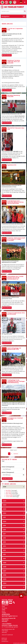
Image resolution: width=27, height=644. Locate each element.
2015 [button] (4, 542)
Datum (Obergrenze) (8, 472)
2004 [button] (5, 583)
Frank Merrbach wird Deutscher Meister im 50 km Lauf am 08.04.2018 (15, 202)
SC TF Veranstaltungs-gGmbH (10, 627)
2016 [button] (4, 538)
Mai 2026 (8, 490)
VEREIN (3, 610)
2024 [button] (5, 505)
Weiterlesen (7, 55)
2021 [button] (4, 517)
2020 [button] (5, 521)
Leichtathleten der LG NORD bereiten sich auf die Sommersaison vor (15, 278)
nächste (16, 454)
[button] (25, 2)
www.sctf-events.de (7, 635)
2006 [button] (5, 575)
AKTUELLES (4, 608)
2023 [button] (4, 509)
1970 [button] (4, 587)
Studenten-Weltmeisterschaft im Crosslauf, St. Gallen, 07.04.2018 (16, 239)
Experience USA (12, 165)
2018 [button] (4, 530)
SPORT (4, 611)
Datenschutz (5, 641)
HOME (3, 607)
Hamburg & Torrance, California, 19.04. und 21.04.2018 (14, 62)
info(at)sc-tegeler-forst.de (10, 625)
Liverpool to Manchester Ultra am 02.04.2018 (16, 314)
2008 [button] (5, 567)
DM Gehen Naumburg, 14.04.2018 (14, 96)
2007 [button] (5, 571)
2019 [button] (4, 526)
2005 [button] (5, 579)
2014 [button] (4, 546)
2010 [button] (4, 559)
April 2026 (8, 492)
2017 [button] (4, 534)
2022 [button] (5, 513)
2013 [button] (4, 550)
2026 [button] (5, 487)
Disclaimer (4, 640)
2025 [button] (5, 501)
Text (3, 461)
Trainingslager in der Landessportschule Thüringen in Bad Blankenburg (16, 381)
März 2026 (8, 494)
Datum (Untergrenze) (8, 467)
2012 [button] (4, 554)
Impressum (4, 638)
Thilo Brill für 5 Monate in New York (16, 129)
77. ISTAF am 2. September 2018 (15, 29)
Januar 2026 (9, 497)
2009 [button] (5, 563)
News (2, 20)
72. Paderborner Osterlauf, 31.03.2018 (15, 419)
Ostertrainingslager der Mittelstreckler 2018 (14, 349)
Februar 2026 (9, 495)
